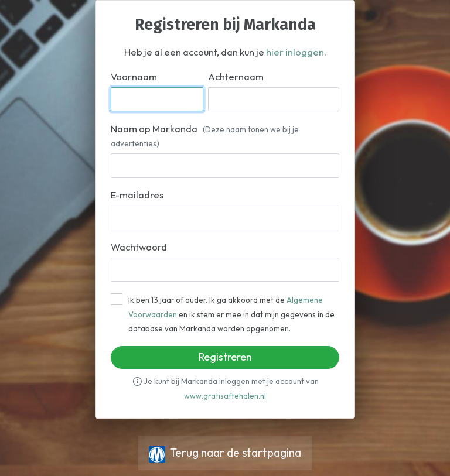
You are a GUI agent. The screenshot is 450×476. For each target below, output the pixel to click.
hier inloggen (295, 52)
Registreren (225, 357)
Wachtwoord (139, 247)
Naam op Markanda (205, 136)
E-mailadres (137, 195)
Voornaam (134, 77)
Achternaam (236, 77)
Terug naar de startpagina (225, 453)
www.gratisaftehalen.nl (225, 396)
